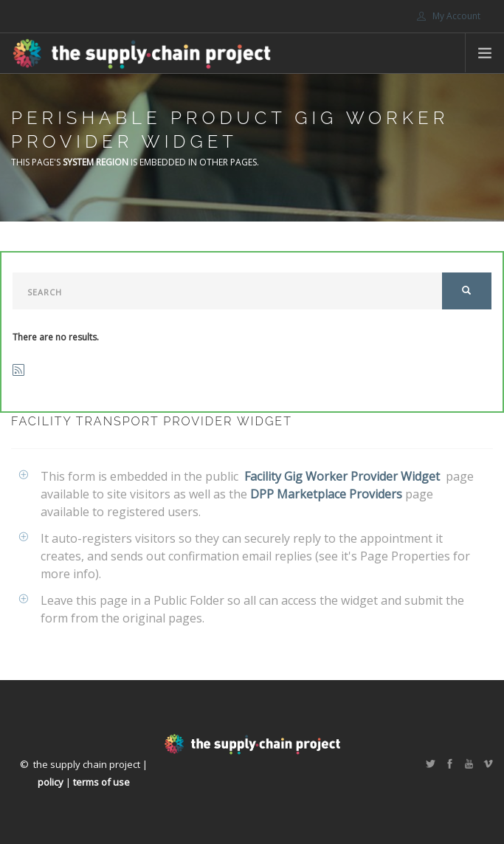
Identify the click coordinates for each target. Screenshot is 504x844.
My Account (449, 16)
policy (51, 782)
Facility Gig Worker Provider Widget (342, 476)
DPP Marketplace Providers (326, 494)
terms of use (101, 782)
